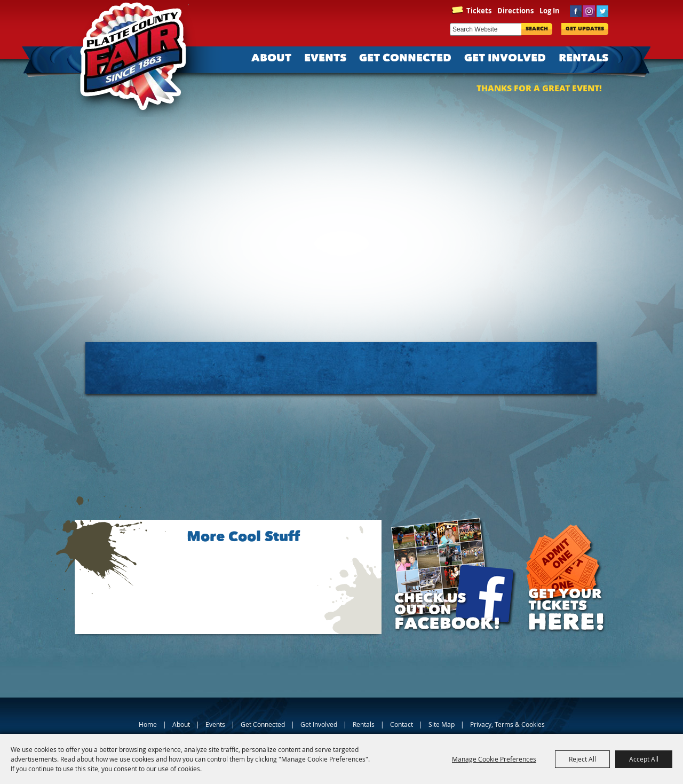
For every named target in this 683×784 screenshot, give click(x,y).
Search (537, 29)
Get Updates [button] (585, 29)
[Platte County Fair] (139, 58)
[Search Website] (486, 29)
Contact (402, 724)
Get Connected (405, 59)
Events (325, 59)
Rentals (583, 59)
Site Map (442, 724)
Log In (550, 11)
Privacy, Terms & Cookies (507, 724)
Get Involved (505, 59)
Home (148, 724)
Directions (515, 11)
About (271, 59)
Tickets (479, 11)
